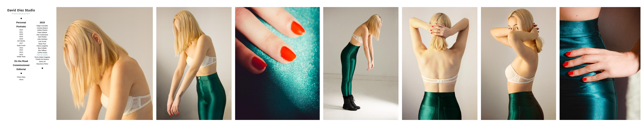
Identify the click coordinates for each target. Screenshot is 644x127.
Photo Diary (21, 77)
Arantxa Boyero (42, 28)
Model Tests (21, 57)
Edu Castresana (42, 35)
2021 (21, 32)
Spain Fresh (21, 46)
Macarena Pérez (42, 64)
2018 (21, 39)
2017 (21, 43)
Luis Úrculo (42, 41)
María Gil (42, 62)
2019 (21, 37)
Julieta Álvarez (42, 30)
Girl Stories (21, 41)
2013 (21, 55)
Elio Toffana (42, 50)
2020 (21, 34)
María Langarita (42, 46)
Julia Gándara (42, 39)
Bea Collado (42, 48)
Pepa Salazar (42, 32)
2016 (21, 48)
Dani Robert (42, 37)
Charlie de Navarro (42, 59)
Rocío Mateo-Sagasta (42, 57)
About (21, 80)
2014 (21, 52)
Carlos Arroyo (42, 53)
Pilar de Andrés (42, 55)
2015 (21, 50)
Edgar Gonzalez (42, 26)
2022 (21, 30)
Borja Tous (42, 44)
